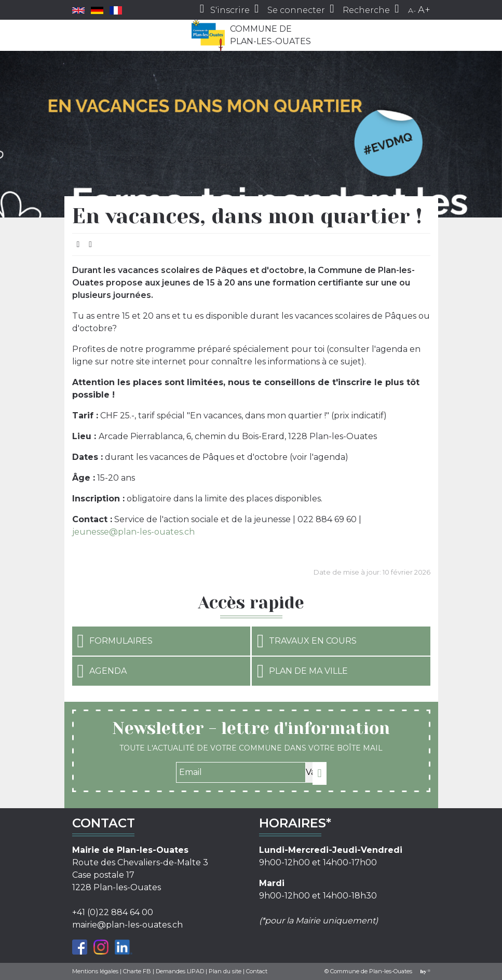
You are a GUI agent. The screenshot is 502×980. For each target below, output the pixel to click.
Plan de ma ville (302, 671)
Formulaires (115, 641)
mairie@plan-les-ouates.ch (127, 925)
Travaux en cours (307, 641)
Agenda (102, 671)
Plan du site (225, 971)
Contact (257, 971)
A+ (424, 10)
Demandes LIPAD (180, 971)
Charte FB (137, 971)
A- (412, 10)
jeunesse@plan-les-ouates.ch (133, 532)
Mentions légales (95, 971)
